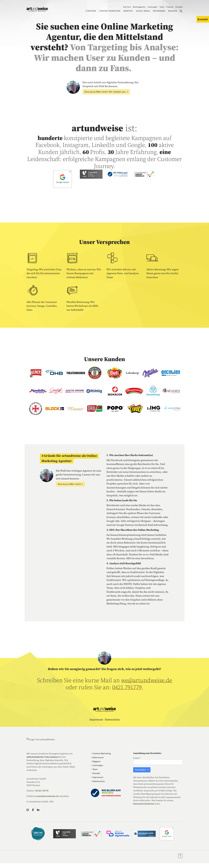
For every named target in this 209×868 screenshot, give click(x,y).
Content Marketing (110, 11)
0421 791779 (127, 687)
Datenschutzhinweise (144, 804)
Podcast (170, 7)
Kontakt (179, 7)
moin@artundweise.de (48, 796)
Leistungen (153, 7)
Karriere (127, 7)
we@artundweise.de (147, 680)
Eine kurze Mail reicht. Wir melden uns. (105, 92)
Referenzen (159, 11)
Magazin (173, 11)
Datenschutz (112, 719)
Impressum (96, 719)
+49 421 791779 (41, 791)
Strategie (91, 11)
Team (162, 7)
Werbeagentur (139, 7)
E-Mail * (137, 758)
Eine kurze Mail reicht (69, 484)
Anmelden (141, 770)
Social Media (143, 11)
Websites (128, 11)
